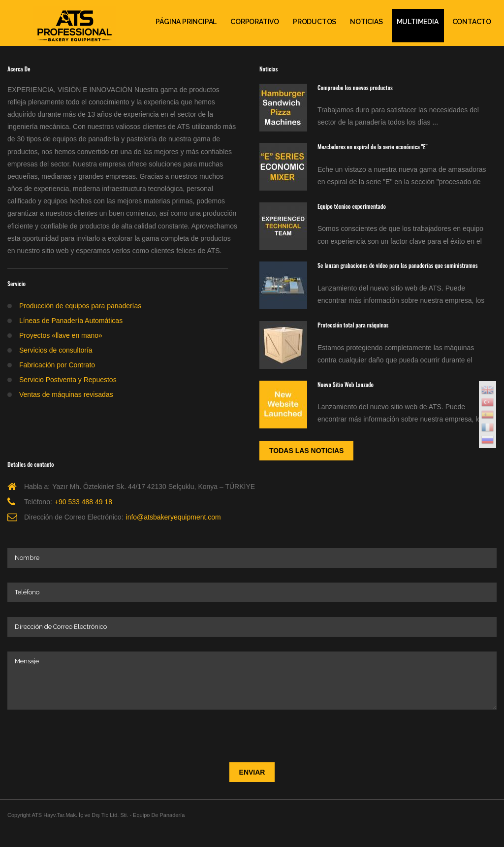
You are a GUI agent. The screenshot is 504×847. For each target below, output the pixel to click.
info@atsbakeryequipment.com (173, 517)
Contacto (472, 22)
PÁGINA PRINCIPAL (186, 22)
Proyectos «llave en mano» (61, 335)
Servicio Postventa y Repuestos (68, 380)
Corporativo (255, 22)
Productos (315, 22)
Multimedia (418, 22)
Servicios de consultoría (56, 350)
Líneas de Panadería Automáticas (71, 321)
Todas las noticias (306, 451)
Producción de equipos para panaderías (80, 306)
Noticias (366, 22)
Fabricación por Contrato (57, 365)
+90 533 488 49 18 (83, 502)
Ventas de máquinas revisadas (66, 394)
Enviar (252, 772)
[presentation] (82, 734)
